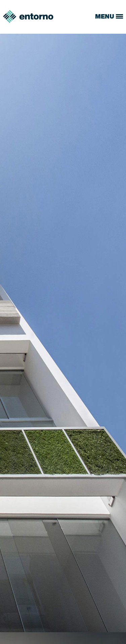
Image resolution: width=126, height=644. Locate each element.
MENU (109, 17)
